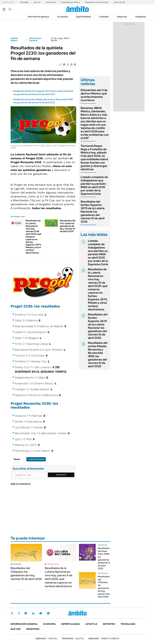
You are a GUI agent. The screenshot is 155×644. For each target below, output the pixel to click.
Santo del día (119, 2)
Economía (63, 17)
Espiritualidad (83, 17)
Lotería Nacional (36, 459)
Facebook (19, 613)
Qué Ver (37, 2)
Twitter (12, 613)
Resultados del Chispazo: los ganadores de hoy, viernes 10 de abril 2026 (26, 574)
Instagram (26, 613)
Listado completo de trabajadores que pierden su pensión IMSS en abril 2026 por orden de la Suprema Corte (94, 185)
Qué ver (16, 629)
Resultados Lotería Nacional (97, 2)
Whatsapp (48, 613)
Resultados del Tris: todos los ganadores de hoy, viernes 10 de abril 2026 (68, 226)
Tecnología (24, 2)
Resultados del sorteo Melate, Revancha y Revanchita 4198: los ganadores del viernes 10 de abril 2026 (43, 101)
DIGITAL (47, 638)
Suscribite (61, 475)
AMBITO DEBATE (104, 638)
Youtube (41, 613)
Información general (38, 17)
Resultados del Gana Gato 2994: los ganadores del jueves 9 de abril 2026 (104, 558)
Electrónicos (53, 564)
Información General (35, 39)
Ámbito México (14, 39)
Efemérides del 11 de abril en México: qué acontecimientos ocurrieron (94, 95)
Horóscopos (51, 2)
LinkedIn (33, 613)
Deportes (122, 17)
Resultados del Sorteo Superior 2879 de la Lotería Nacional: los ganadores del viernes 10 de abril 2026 (43, 93)
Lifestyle (104, 17)
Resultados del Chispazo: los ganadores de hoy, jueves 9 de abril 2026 (104, 587)
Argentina (141, 17)
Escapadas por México (70, 2)
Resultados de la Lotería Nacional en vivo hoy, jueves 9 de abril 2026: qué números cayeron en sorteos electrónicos (59, 577)
